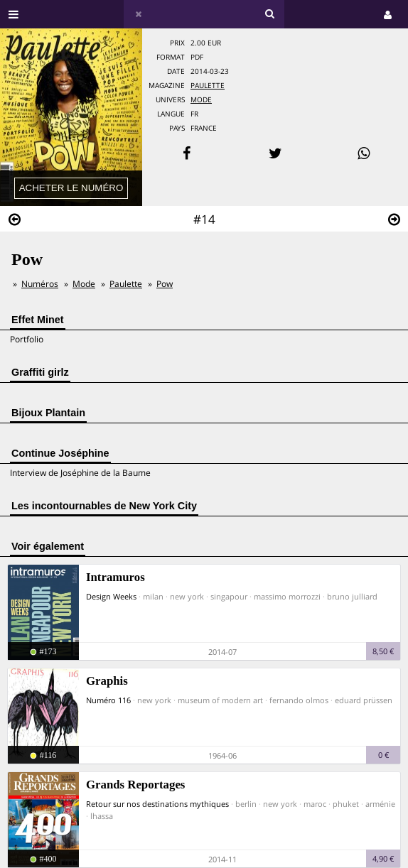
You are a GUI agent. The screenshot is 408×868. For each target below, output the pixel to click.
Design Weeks (111, 596)
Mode (201, 100)
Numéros (40, 284)
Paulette (208, 86)
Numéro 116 (108, 700)
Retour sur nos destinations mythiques (157, 804)
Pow (165, 284)
